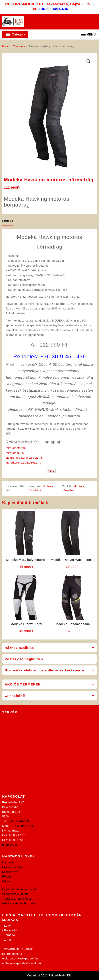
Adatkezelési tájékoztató (19, 903)
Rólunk (7, 877)
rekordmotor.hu (16, 448)
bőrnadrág (69, 490)
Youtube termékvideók (17, 899)
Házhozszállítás (13, 867)
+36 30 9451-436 (54, 9)
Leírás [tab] (8, 221)
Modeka (79, 486)
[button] (89, 61)
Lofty (8, 926)
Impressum (10, 845)
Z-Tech (9, 940)
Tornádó (10, 935)
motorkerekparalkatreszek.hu (22, 963)
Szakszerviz (10, 872)
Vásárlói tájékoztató (15, 894)
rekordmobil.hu (15, 453)
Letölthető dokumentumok (19, 889)
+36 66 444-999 (19, 821)
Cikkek (7, 881)
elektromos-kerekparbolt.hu (24, 458)
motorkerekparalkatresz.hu (23, 463)
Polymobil (11, 930)
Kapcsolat (9, 863)
